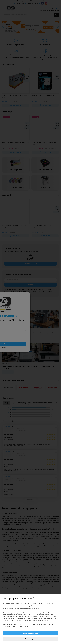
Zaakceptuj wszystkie (30, 633)
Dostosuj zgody (30, 639)
